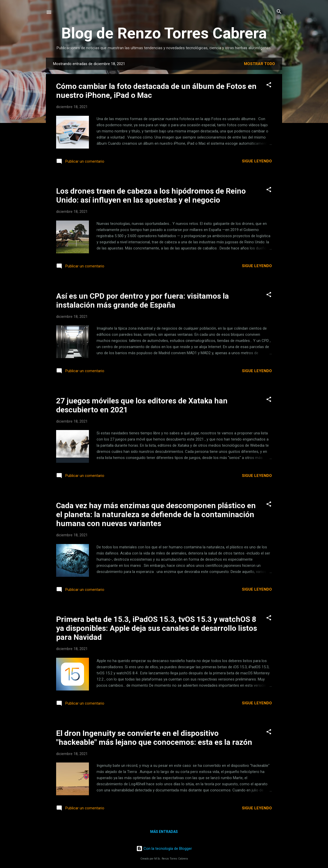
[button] (269, 85)
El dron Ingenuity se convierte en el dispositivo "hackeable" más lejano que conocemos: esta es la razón (154, 738)
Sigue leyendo (257, 161)
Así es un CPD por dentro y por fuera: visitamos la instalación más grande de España (142, 300)
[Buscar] (279, 12)
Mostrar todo (259, 64)
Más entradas (164, 832)
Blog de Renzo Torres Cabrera (164, 33)
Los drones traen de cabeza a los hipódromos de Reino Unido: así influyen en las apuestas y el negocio (151, 195)
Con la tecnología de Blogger (164, 849)
